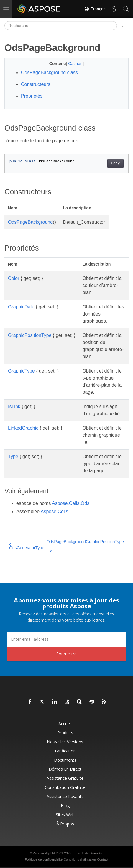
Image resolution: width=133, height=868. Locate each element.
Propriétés (32, 96)
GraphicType (21, 371)
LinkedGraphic (23, 428)
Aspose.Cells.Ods (71, 503)
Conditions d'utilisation (80, 859)
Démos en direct (65, 769)
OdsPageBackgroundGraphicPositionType (85, 545)
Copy (115, 163)
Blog (65, 806)
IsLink (14, 407)
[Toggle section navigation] (123, 26)
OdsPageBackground (30, 222)
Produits (65, 733)
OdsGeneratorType (27, 546)
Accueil (65, 723)
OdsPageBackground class (49, 72)
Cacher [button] (75, 64)
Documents (65, 760)
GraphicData (21, 307)
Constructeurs (36, 84)
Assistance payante (65, 796)
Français (95, 9)
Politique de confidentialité (44, 859)
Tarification (65, 751)
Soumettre (66, 654)
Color (14, 278)
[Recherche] (61, 26)
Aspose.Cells (54, 511)
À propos (65, 824)
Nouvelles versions (65, 742)
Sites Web (65, 815)
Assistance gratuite (65, 778)
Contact (103, 859)
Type (13, 456)
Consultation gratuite (65, 787)
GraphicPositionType (30, 335)
